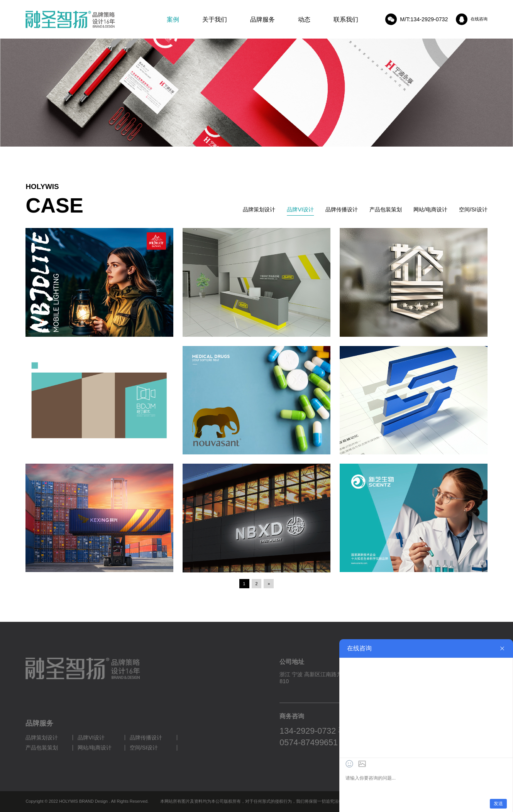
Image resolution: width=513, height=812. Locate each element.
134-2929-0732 (308, 731)
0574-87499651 (309, 743)
